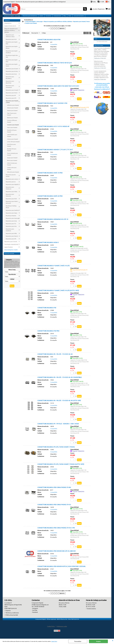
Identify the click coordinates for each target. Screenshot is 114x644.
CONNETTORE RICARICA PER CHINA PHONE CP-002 (54, 490)
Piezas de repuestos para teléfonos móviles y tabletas (11, 32)
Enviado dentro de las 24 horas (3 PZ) (79, 49)
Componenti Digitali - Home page (12, 16)
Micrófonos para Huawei (11, 147)
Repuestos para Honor (12, 94)
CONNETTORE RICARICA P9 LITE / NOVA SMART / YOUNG (56, 449)
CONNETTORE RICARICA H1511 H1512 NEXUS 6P (53, 128)
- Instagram (35, 611)
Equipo (41, 16)
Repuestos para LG (11, 183)
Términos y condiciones (12, 615)
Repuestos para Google (12, 91)
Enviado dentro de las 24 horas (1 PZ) (79, 159)
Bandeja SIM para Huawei (12, 151)
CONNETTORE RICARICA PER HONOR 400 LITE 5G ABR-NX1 (57, 553)
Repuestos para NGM (11, 200)
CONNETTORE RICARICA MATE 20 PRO (50, 198)
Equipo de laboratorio (10, 27)
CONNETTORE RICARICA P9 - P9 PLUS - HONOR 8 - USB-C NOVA (58, 426)
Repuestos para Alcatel (12, 70)
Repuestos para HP (11, 97)
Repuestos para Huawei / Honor (12, 103)
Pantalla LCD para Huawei (12, 132)
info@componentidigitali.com (40, 607)
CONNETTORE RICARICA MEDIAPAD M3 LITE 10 (53, 221)
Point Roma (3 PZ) (75, 50)
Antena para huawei (12, 112)
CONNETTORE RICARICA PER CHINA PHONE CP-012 (54, 507)
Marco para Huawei (12, 129)
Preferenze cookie (62, 629)
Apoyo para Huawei (12, 159)
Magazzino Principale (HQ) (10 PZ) (79, 47)
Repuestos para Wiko (11, 235)
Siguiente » (62, 30)
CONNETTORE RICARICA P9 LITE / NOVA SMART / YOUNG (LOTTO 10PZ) (61, 466)
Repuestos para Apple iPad (12, 44)
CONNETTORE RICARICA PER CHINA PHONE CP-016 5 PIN (56, 530)
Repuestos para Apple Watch (12, 67)
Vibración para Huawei (13, 173)
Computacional (57, 16)
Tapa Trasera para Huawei (12, 115)
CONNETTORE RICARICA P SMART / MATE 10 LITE (53, 267)
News (69, 16)
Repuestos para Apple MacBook (12, 53)
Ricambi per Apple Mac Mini (12, 58)
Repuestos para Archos (12, 73)
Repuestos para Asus (11, 75)
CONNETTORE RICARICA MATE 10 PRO (50, 174)
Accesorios (48, 16)
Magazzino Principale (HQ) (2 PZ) (78, 70)
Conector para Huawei (13, 126)
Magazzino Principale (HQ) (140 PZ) (79, 250)
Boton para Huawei (12, 162)
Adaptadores (8, 25)
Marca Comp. (12, 271)
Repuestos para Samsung (12, 220)
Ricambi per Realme (11, 217)
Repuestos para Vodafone (10, 231)
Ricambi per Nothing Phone (11, 208)
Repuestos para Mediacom (10, 189)
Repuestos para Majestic (12, 186)
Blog (64, 16)
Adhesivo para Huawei (13, 107)
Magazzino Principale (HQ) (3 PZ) (78, 111)
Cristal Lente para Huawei (12, 170)
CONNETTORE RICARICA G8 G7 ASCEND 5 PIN (52, 105)
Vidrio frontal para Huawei (12, 165)
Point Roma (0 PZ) (75, 73)
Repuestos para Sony (11, 222)
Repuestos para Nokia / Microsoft (12, 204)
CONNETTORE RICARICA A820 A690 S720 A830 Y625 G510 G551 (58, 87)
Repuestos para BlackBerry (10, 79)
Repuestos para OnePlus (12, 212)
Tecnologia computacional (11, 246)
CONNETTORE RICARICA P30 (47, 310)
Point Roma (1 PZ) (75, 160)
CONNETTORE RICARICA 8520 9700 (49, 41)
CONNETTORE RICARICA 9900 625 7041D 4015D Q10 (55, 64)
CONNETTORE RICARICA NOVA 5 (48, 244)
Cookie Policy (54, 641)
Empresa (8, 613)
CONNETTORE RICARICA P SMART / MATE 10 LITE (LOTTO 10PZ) (58, 292)
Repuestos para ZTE (11, 240)
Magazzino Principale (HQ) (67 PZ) (79, 362)
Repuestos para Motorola (10, 197)
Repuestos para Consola (11, 243)
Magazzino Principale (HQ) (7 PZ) (78, 275)
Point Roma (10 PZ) (75, 389)
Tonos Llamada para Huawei (12, 156)
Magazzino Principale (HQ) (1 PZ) (78, 472)
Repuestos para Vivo (11, 228)
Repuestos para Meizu (12, 193)
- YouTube (34, 613)
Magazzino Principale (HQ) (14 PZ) (79, 513)
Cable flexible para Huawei (12, 137)
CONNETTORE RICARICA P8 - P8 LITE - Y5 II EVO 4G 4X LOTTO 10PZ (59, 403)
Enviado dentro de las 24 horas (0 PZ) (79, 72)
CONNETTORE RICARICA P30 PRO (48, 333)
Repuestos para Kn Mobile (11, 177)
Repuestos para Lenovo (12, 181)
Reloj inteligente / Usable (11, 251)
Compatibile (54, 46)
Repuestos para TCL (11, 225)
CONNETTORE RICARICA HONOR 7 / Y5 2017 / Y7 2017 (55, 151)
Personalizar (78, 641)
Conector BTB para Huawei (12, 123)
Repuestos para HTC (11, 99)
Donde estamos (91, 611)
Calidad (12, 280)
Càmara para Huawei (13, 140)
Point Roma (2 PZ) (75, 516)
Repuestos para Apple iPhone (12, 49)
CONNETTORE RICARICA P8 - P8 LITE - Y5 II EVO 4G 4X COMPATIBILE (60, 379)
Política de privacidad (12, 617)
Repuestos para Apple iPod (12, 62)
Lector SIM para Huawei (13, 143)
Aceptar (98, 641)
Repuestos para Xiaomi (12, 237)
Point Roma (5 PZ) (75, 365)
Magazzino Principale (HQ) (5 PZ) (78, 316)
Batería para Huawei (12, 119)
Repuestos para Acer (11, 41)
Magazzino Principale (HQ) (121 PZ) (79, 385)
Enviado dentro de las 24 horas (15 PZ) (80, 387)
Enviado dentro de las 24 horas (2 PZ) (79, 229)
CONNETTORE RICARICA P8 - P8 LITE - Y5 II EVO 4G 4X (55, 356)
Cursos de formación (78, 16)
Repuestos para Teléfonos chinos (10, 37)
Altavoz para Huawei (13, 109)
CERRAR (113, 640)
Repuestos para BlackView (10, 83)
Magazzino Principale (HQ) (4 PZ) (78, 157)
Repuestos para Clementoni (10, 88)
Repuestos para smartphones (30, 16)
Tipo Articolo (12, 276)
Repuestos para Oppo (12, 214)
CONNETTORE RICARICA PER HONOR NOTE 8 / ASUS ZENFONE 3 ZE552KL (61, 569)
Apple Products (9, 248)
